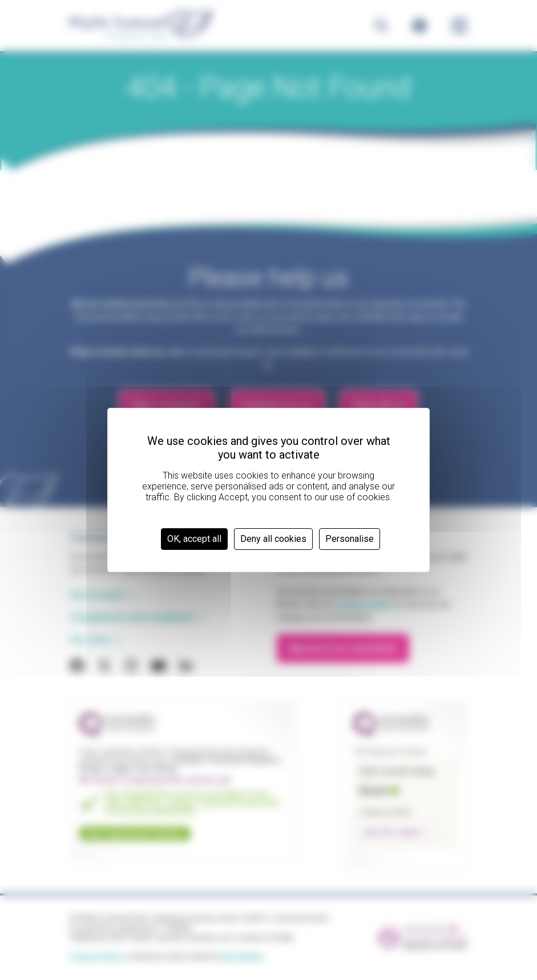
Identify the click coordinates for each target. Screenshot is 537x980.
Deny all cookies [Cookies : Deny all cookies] (273, 539)
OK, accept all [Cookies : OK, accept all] (194, 539)
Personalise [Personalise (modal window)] (350, 539)
